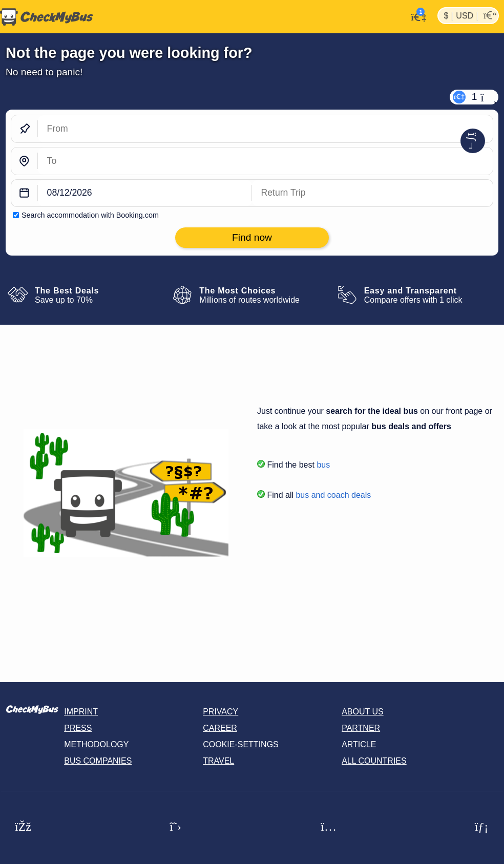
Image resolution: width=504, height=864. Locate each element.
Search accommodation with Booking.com (90, 215)
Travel (218, 761)
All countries (374, 761)
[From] (265, 129)
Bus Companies (98, 761)
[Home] (47, 17)
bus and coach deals (333, 495)
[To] (265, 161)
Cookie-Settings (241, 744)
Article (359, 744)
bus (323, 465)
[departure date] (145, 193)
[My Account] (416, 16)
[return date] (372, 193)
